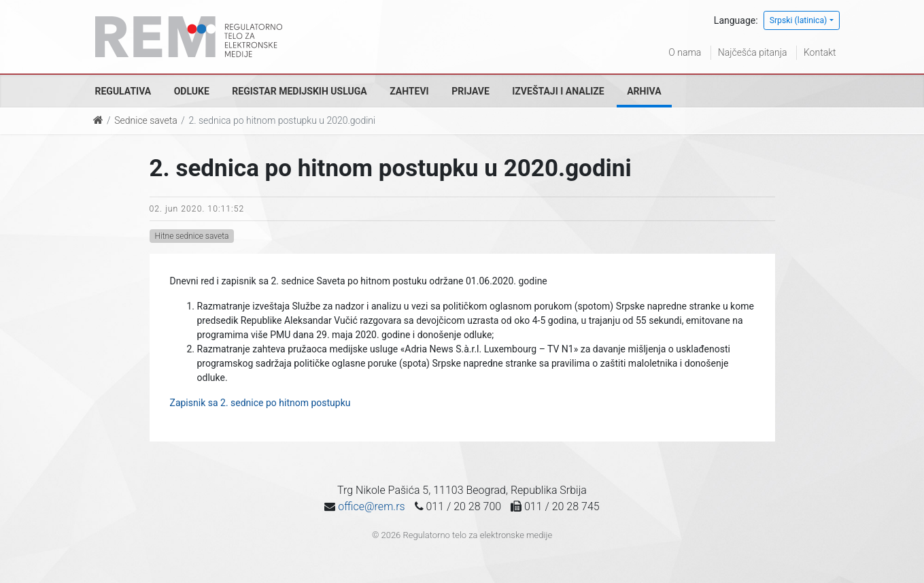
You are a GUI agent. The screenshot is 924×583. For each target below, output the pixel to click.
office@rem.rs (371, 506)
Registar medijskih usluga (299, 91)
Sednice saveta (146, 120)
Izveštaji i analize (558, 91)
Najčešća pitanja (753, 52)
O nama (685, 52)
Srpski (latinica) (799, 20)
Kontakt (820, 52)
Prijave (470, 91)
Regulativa (123, 91)
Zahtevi (409, 91)
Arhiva (644, 91)
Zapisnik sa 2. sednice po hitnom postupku (260, 403)
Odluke (192, 91)
